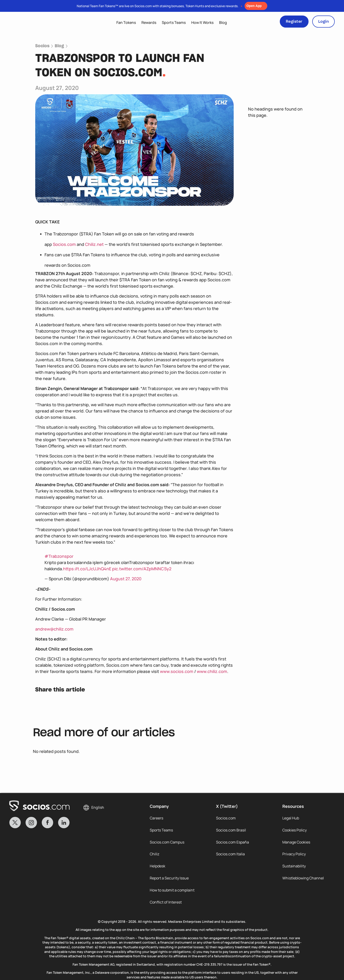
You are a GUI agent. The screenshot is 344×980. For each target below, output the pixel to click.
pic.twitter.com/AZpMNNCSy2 (142, 569)
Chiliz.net (94, 244)
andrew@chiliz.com (54, 629)
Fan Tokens (126, 22)
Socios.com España (233, 842)
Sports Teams (174, 22)
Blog (223, 22)
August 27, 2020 (126, 579)
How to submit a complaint (172, 890)
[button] (40, 703)
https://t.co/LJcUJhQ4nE (87, 569)
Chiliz (154, 854)
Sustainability (294, 866)
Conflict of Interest (166, 902)
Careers (156, 818)
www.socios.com (177, 671)
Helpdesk (158, 866)
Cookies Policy (295, 830)
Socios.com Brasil (231, 830)
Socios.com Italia (230, 854)
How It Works (202, 22)
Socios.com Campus (167, 842)
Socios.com (64, 244)
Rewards (149, 22)
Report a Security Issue (169, 878)
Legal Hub (291, 818)
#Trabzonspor (59, 556)
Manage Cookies (296, 842)
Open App (254, 6)
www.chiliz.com (212, 671)
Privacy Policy (294, 854)
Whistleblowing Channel (303, 878)
